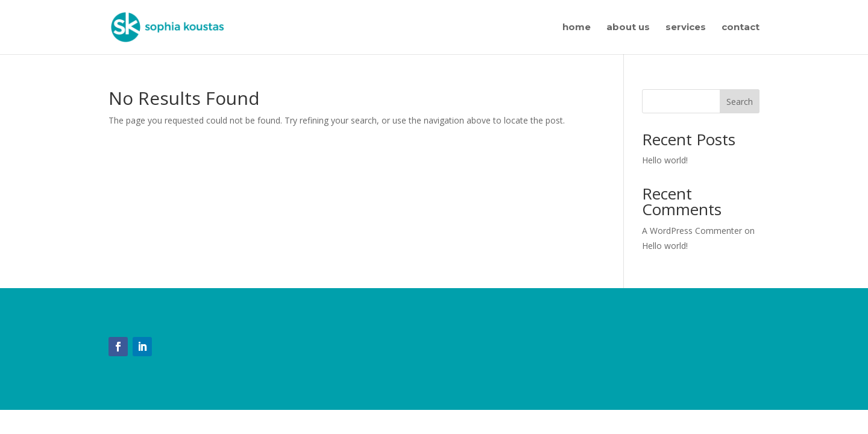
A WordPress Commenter (692, 231)
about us (628, 28)
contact (741, 28)
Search (740, 102)
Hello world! (665, 160)
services (686, 28)
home (577, 28)
